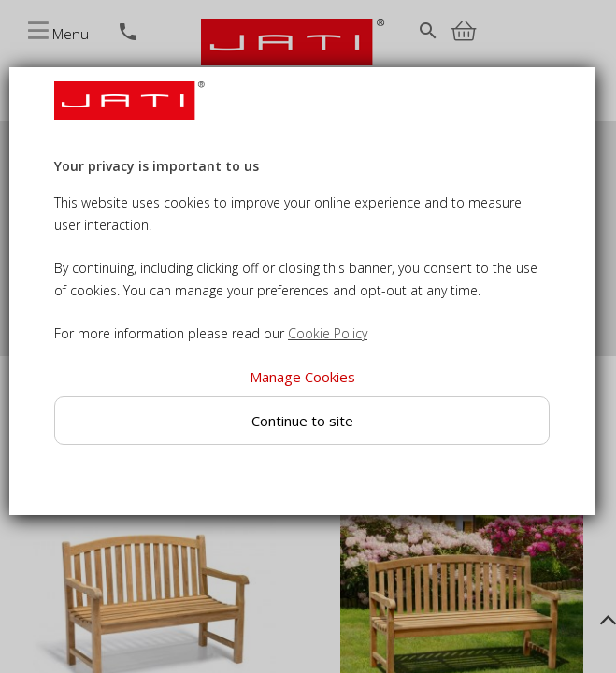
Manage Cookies (301, 377)
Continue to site (301, 421)
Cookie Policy (328, 333)
